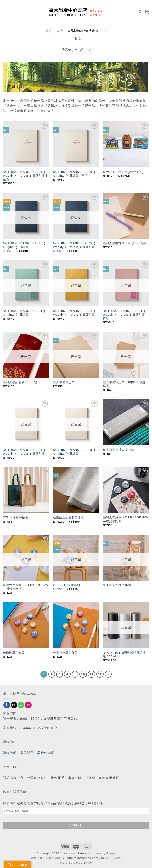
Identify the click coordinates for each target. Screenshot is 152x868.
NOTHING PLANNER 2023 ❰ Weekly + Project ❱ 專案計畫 (24, 452)
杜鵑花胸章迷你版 (65, 653)
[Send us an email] (14, 705)
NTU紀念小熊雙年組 (117, 585)
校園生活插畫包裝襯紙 (68, 517)
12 (100, 674)
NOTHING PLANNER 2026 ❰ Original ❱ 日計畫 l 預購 (74, 174)
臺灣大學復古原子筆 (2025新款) (125, 243)
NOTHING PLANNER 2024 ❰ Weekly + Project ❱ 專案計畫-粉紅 (125, 315)
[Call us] (21, 705)
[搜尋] (140, 12)
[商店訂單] (76, 50)
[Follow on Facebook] (7, 705)
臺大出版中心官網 (82, 778)
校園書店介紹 (37, 778)
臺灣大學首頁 (109, 778)
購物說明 (10, 753)
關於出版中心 (13, 778)
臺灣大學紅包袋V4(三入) (20, 382)
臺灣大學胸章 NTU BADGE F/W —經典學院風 (126, 519)
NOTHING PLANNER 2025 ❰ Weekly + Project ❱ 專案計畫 (74, 245)
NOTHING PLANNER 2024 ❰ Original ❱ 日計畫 (24, 313)
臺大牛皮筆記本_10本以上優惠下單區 (126, 384)
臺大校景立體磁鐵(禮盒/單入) (123, 172)
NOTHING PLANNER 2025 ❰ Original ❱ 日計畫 (24, 245)
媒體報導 (58, 778)
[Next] (108, 674)
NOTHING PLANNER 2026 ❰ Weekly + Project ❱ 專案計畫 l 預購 (25, 176)
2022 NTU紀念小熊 (67, 585)
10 (83, 674)
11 (92, 674)
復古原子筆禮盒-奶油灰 (119, 450)
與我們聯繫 (46, 753)
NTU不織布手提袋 (16, 517)
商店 (60, 31)
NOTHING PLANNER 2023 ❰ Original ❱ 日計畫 (74, 452)
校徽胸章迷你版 (14, 653)
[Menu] (5, 12)
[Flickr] (28, 705)
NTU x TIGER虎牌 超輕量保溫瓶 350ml (124, 655)
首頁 (49, 31)
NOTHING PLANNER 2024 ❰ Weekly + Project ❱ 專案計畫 (74, 313)
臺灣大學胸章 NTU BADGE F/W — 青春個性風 (26, 587)
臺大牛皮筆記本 (64, 382)
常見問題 (27, 753)
